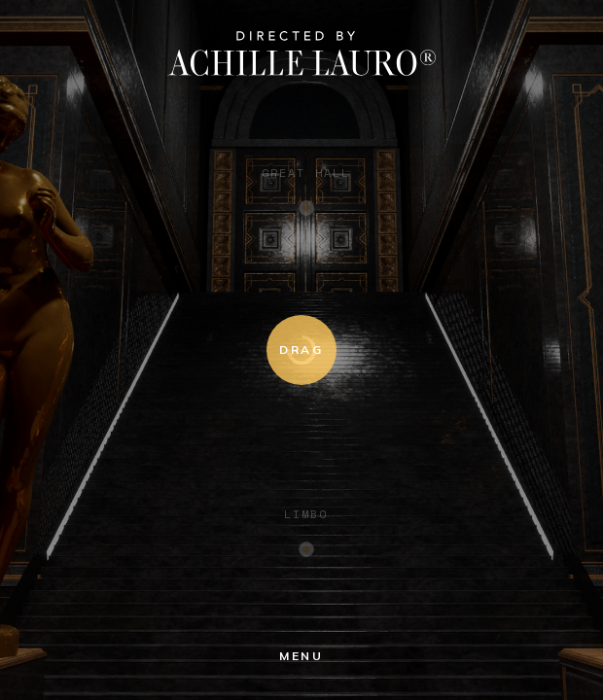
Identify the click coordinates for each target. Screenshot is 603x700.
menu (301, 656)
